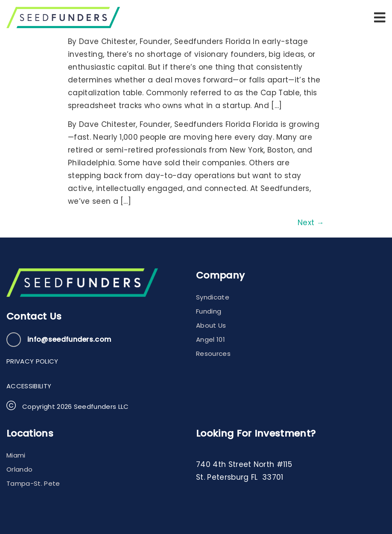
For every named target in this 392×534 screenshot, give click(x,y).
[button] (380, 18)
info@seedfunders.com (69, 339)
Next (311, 223)
